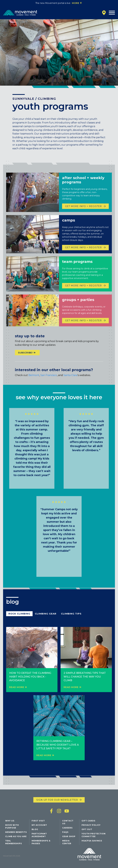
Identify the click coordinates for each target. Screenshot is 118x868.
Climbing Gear (46, 619)
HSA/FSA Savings (92, 841)
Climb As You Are (16, 836)
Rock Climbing (19, 619)
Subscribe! (25, 359)
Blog (35, 829)
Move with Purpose (12, 826)
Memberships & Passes (41, 842)
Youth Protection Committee (94, 835)
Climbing (47, 99)
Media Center (67, 842)
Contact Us (68, 822)
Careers (67, 828)
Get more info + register (83, 259)
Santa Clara (70, 381)
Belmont (34, 381)
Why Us (10, 821)
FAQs (65, 832)
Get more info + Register (83, 218)
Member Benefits (16, 832)
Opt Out (87, 829)
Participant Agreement (39, 835)
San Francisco (49, 381)
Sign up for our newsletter (57, 800)
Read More (17, 693)
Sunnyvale (23, 99)
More (76, 3)
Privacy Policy (91, 825)
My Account (39, 825)
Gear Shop (69, 836)
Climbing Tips (71, 619)
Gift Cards (88, 821)
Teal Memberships (14, 842)
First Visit (38, 821)
